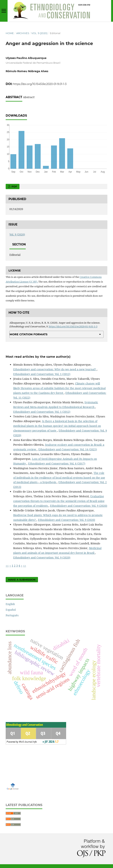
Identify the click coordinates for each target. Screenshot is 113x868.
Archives (23, 33)
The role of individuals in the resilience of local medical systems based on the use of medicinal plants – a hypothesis (59, 478)
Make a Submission (22, 580)
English (10, 604)
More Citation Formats (29, 334)
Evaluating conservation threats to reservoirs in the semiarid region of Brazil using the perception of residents (59, 501)
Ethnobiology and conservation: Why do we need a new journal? (55, 369)
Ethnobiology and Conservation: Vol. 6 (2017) (57, 463)
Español (11, 610)
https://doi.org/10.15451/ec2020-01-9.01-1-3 (40, 84)
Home (10, 33)
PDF (14, 186)
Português (12, 615)
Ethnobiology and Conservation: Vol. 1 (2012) (42, 374)
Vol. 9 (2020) (39, 33)
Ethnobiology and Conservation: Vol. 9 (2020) (79, 506)
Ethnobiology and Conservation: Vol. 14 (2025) (68, 449)
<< (7, 566)
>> (25, 566)
